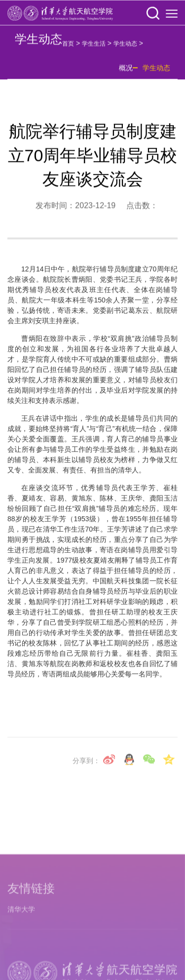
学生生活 (94, 47)
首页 (68, 47)
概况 (126, 71)
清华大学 (21, 960)
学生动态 (125, 47)
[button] (153, 14)
